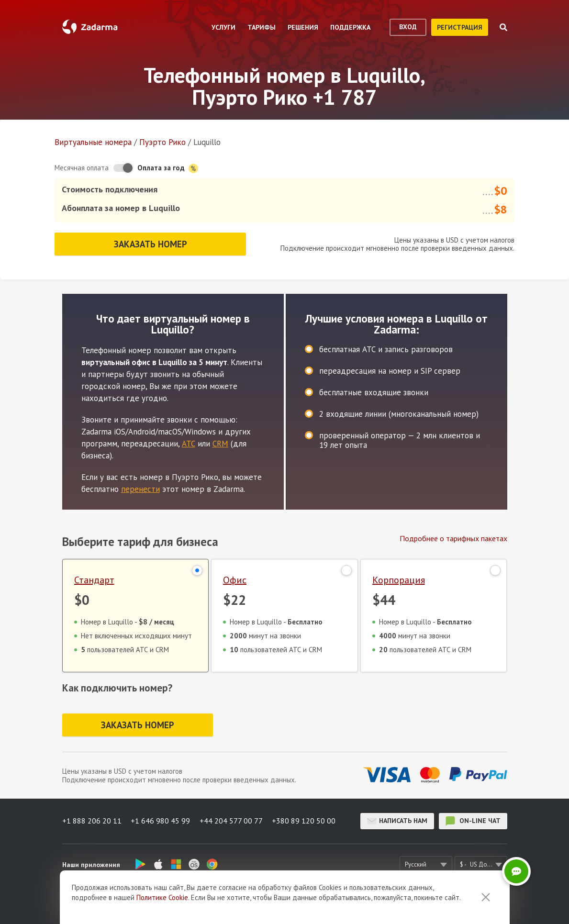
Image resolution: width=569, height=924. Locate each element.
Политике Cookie (162, 897)
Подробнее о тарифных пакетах (453, 538)
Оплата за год (168, 168)
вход (408, 27)
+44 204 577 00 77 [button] (232, 821)
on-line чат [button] (473, 821)
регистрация (460, 27)
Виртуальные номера (93, 142)
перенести (140, 489)
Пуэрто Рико (162, 142)
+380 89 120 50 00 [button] (305, 821)
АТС (189, 443)
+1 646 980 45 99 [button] (161, 821)
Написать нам (397, 821)
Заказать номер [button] (150, 244)
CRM (220, 443)
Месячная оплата (82, 168)
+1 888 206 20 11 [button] (92, 821)
